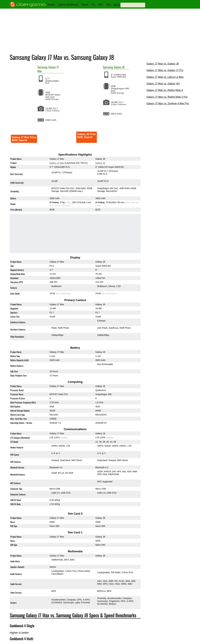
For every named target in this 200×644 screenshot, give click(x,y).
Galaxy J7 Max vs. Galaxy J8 (162, 64)
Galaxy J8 (119, 67)
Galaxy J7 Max (57, 163)
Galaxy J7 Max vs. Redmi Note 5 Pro (167, 97)
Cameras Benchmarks (68, 4)
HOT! (101, 4)
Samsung (42, 67)
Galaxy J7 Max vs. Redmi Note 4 (165, 90)
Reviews (51, 4)
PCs (93, 4)
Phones (85, 4)
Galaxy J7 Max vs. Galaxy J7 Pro (165, 70)
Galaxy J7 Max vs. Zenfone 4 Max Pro (168, 103)
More (109, 4)
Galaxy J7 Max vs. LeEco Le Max (165, 77)
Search (117, 5)
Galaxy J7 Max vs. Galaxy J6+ (163, 84)
